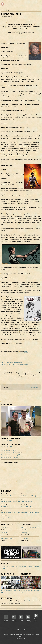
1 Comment (6, 387)
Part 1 (3, 440)
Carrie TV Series (5, 507)
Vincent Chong (22, 638)
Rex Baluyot (4, 533)
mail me (26, 352)
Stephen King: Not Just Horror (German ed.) (31, 496)
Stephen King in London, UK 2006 (9, 451)
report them (30, 601)
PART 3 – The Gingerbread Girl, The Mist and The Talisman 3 (15, 364)
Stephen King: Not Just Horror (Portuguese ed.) (12, 512)
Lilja (19, 630)
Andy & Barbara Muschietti (7, 538)
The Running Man (25, 533)
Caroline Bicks (4, 527)
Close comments (35, 387)
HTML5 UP (21, 636)
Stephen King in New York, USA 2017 (10, 457)
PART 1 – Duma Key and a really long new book (12, 362)
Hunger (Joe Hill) (5, 518)
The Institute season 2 (26, 501)
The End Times (24, 538)
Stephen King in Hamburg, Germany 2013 (11, 455)
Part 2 (6, 440)
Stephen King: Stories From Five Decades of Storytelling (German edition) (18, 501)
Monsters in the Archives (7, 496)
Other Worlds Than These (27, 507)
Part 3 (10, 440)
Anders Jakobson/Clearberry (19, 634)
